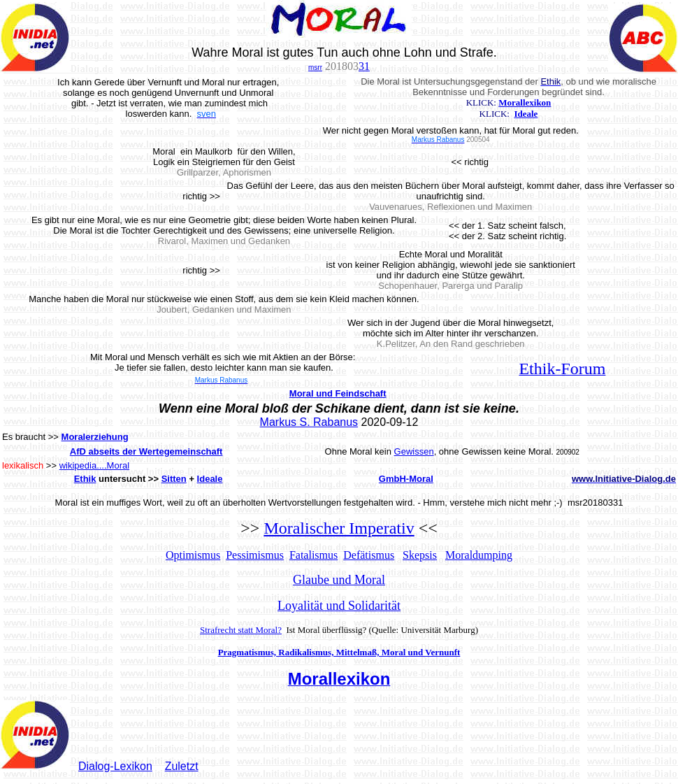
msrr (315, 67)
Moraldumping (479, 555)
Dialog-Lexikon (115, 766)
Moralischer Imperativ (339, 528)
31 (364, 66)
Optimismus (193, 555)
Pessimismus (255, 555)
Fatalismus (313, 555)
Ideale (526, 114)
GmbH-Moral (406, 479)
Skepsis (420, 555)
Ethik (85, 479)
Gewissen (414, 451)
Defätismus (369, 555)
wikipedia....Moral (94, 465)
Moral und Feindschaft (338, 393)
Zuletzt (182, 766)
